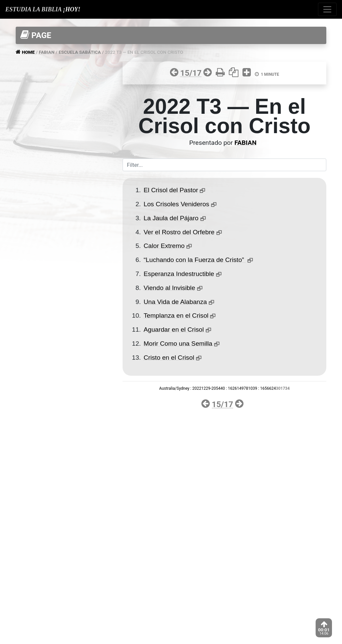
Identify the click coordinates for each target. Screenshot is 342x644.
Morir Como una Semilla (178, 344)
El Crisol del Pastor (171, 190)
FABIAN (47, 52)
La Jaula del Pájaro (171, 218)
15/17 (191, 73)
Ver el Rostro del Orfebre (179, 232)
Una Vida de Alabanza (175, 302)
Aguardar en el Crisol (174, 330)
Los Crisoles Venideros (176, 204)
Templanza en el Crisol (176, 315)
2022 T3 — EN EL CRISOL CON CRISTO (144, 52)
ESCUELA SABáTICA (79, 52)
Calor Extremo (164, 246)
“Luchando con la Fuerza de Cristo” (195, 260)
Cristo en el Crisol (169, 358)
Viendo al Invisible (169, 288)
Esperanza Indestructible (179, 274)
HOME (29, 52)
